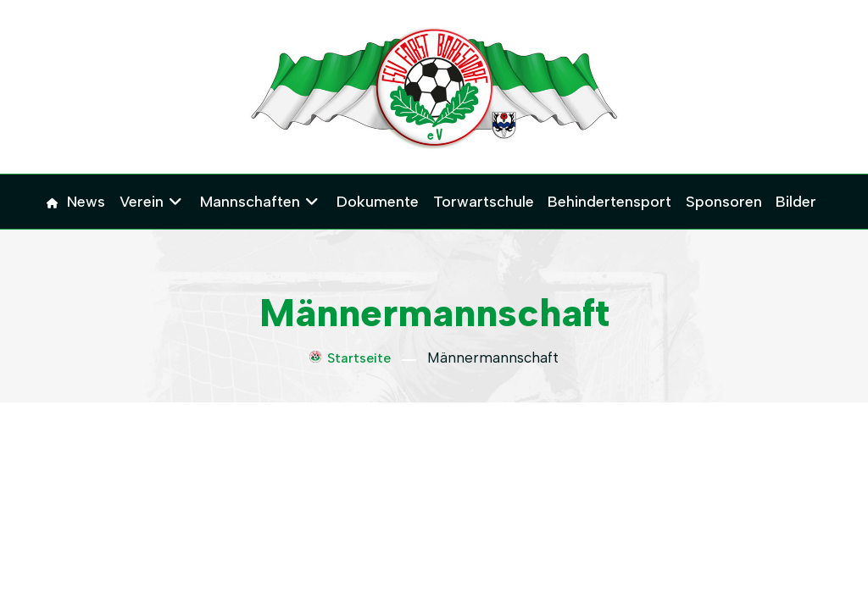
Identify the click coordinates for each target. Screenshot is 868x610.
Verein (142, 202)
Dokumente (378, 202)
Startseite (350, 358)
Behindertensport (609, 202)
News (88, 202)
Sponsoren (723, 202)
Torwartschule (484, 202)
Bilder (795, 202)
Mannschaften (251, 202)
